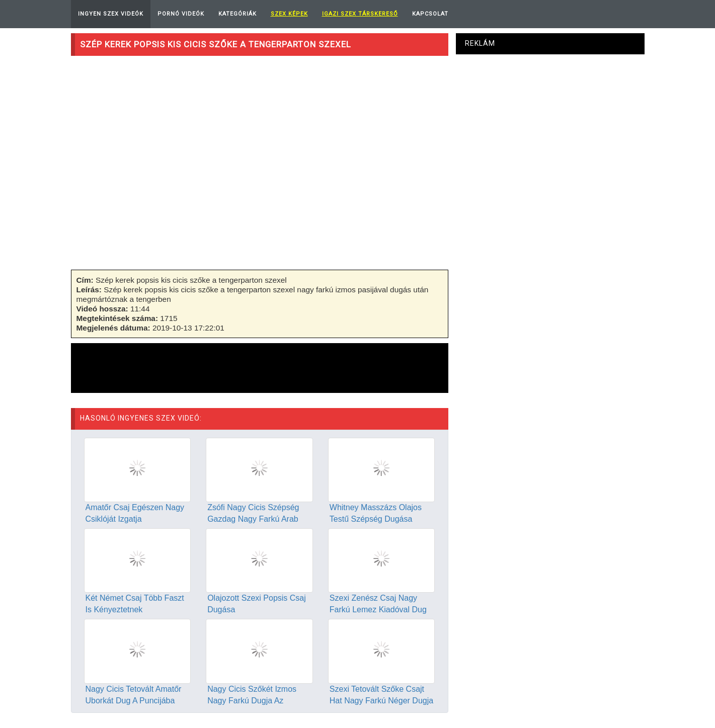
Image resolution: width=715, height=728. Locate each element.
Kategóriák (237, 14)
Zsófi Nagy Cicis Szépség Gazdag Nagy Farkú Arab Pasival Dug (253, 519)
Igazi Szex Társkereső (360, 14)
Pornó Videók (181, 14)
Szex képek (289, 14)
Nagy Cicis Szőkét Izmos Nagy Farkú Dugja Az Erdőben (252, 701)
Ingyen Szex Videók (111, 14)
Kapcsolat (430, 14)
